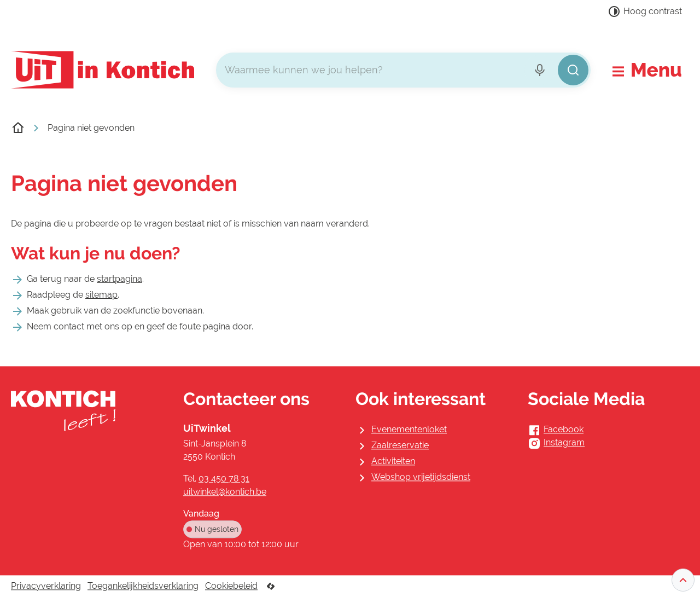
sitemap (101, 295)
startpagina (119, 279)
